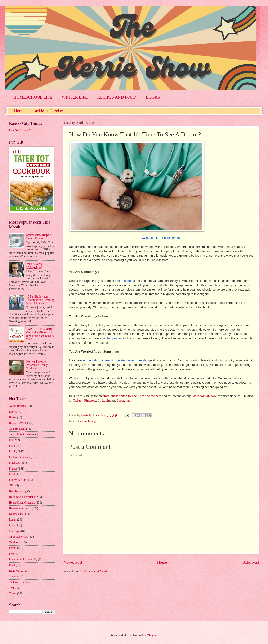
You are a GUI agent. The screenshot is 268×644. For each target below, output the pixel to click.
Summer (14, 576)
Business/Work (18, 423)
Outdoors (14, 542)
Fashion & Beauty (19, 457)
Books (13, 417)
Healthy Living (87, 421)
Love (12, 525)
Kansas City (16, 514)
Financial (14, 463)
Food (12, 474)
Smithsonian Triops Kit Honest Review (40, 237)
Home (19, 111)
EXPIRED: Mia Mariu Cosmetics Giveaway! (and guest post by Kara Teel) (40, 334)
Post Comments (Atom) (93, 571)
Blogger (152, 636)
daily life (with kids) (21, 434)
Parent (13, 548)
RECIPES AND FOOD (117, 97)
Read (12, 565)
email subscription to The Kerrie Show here (132, 396)
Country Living (18, 429)
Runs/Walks (16, 571)
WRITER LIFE (75, 97)
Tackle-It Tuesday (48, 111)
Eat (11, 440)
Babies (13, 412)
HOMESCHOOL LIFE (33, 97)
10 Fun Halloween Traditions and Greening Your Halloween (40, 300)
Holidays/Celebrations (22, 497)
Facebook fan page (204, 396)
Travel (13, 594)
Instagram (124, 400)
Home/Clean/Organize (22, 503)
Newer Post (73, 562)
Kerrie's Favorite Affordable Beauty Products (37, 365)
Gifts (12, 486)
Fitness (13, 469)
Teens (12, 588)
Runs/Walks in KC (20, 130)
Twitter (78, 400)
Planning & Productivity (23, 559)
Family (13, 451)
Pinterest (90, 400)
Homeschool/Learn (20, 508)
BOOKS (153, 97)
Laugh (13, 520)
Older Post (250, 562)
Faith (12, 446)
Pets (11, 554)
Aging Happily (18, 406)
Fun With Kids (17, 480)
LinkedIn (104, 400)
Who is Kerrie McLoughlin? (35, 266)
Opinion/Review (19, 537)
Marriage (14, 531)
